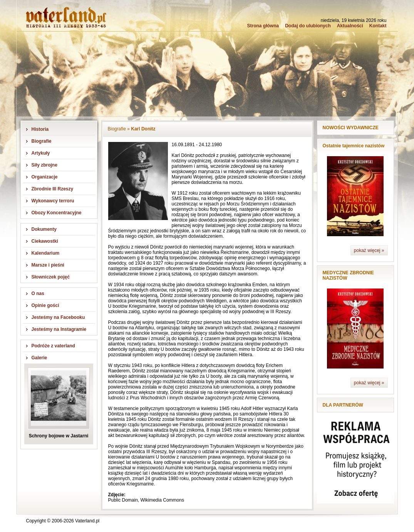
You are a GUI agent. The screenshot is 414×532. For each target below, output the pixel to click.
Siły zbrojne (44, 165)
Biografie (42, 141)
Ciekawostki (45, 241)
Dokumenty (44, 229)
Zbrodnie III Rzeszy (53, 189)
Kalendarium (46, 253)
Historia (40, 129)
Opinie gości (45, 305)
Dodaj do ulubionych (308, 26)
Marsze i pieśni (48, 265)
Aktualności (350, 26)
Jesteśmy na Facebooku (58, 317)
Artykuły (41, 153)
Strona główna (263, 26)
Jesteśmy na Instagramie (59, 329)
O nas (38, 294)
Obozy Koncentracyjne (57, 213)
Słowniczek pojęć (51, 277)
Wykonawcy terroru (53, 201)
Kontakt (378, 26)
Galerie (39, 358)
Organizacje (45, 177)
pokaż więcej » (369, 250)
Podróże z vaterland (53, 346)
